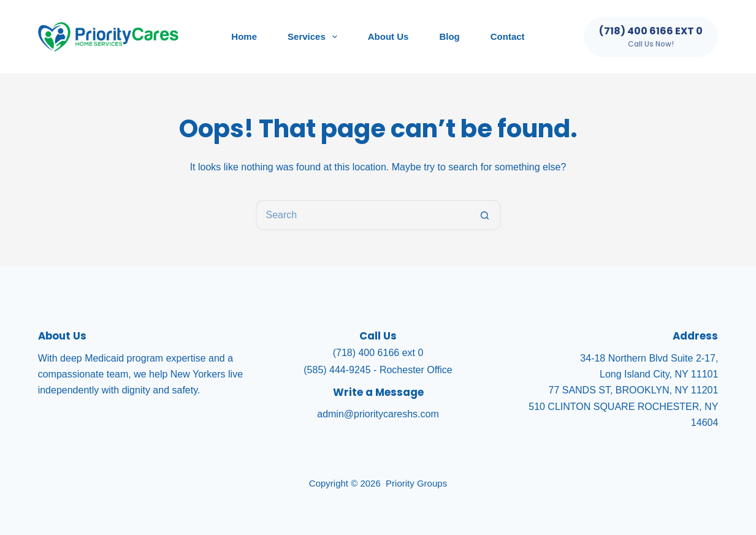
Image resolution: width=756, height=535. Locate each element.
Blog (449, 36)
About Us (388, 36)
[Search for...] (363, 215)
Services (315, 37)
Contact (508, 36)
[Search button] (486, 215)
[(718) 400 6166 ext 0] (651, 37)
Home (244, 36)
